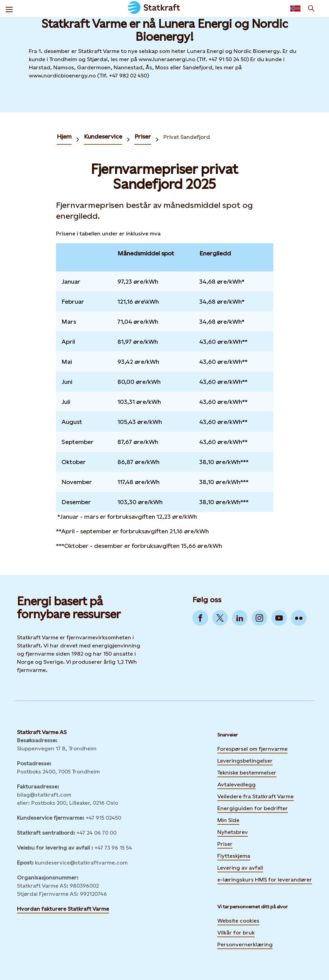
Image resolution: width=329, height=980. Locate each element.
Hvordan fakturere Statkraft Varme (63, 909)
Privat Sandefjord (187, 137)
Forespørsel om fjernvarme (252, 749)
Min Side (228, 819)
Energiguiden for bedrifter (253, 807)
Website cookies (238, 921)
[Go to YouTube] (279, 618)
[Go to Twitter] (220, 618)
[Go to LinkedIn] (240, 618)
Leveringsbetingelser (245, 761)
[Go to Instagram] (259, 618)
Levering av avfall (240, 868)
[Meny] (9, 8)
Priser (143, 136)
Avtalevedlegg (236, 785)
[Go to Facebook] (200, 618)
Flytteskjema (234, 856)
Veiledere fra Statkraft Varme (255, 796)
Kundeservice (103, 136)
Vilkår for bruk (236, 933)
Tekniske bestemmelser (247, 773)
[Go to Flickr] (299, 618)
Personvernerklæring (245, 945)
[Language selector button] (295, 8)
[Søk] (311, 8)
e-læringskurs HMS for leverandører (265, 879)
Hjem (64, 136)
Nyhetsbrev (233, 831)
